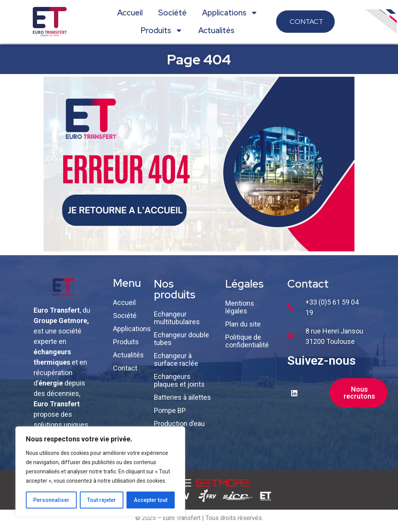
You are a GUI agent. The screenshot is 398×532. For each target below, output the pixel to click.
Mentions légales (240, 307)
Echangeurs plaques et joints (179, 380)
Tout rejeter (102, 500)
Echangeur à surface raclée (176, 359)
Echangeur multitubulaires (177, 318)
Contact (125, 368)
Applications (230, 13)
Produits (162, 30)
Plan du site (243, 324)
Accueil (130, 13)
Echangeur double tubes (181, 339)
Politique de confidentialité (247, 341)
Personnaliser (51, 500)
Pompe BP (170, 410)
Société (172, 13)
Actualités (216, 30)
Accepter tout (151, 500)
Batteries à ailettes (182, 397)
